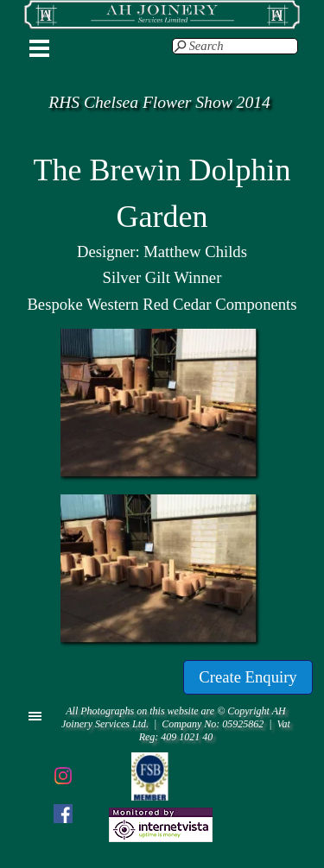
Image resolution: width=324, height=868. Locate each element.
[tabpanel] (162, 233)
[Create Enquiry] (248, 677)
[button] (162, 329)
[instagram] (63, 776)
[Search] (235, 46)
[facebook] (63, 814)
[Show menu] (40, 48)
